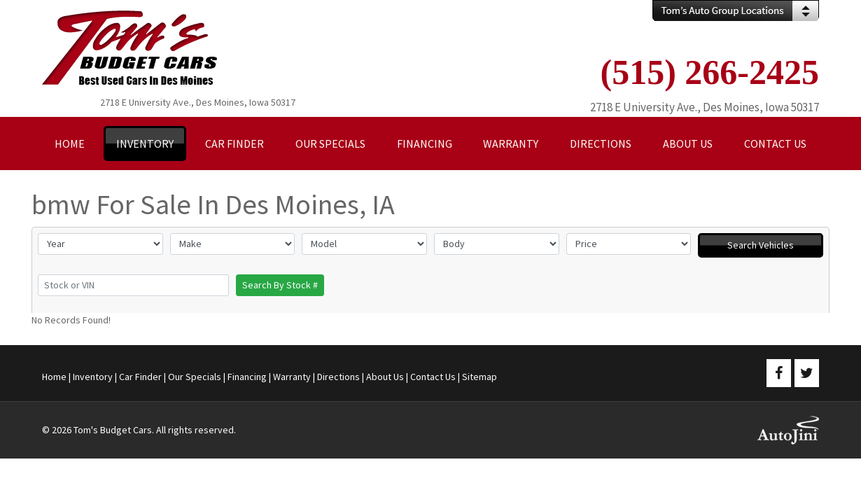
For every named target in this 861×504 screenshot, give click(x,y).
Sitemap (479, 377)
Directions (338, 377)
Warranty (292, 377)
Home (54, 377)
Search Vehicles (761, 245)
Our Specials (195, 377)
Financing (247, 377)
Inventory (93, 377)
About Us (385, 377)
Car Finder (140, 377)
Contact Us (433, 377)
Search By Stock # (280, 285)
